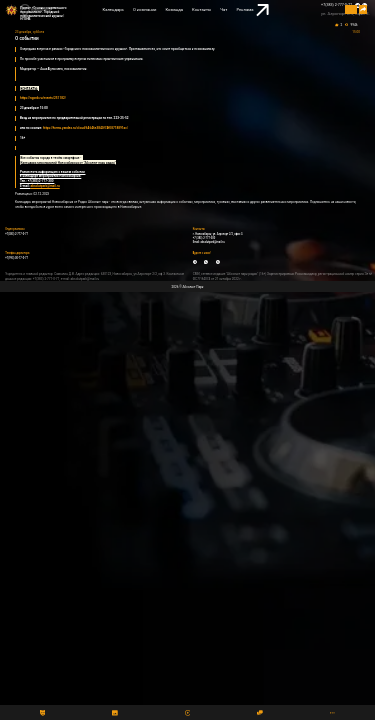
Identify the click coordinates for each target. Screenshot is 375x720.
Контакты (201, 9)
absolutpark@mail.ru (212, 242)
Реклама (252, 10)
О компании (144, 9)
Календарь (113, 9)
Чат (223, 9)
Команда (174, 9)
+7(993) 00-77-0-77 (16, 258)
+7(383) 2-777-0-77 (336, 5)
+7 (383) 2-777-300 (204, 238)
